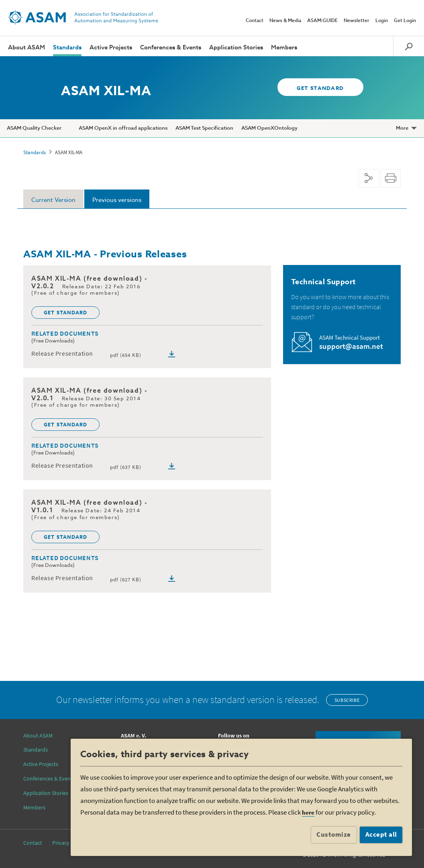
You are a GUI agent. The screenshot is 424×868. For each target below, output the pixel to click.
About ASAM (26, 48)
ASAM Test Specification (204, 128)
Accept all (381, 834)
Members (284, 48)
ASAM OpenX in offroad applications (123, 128)
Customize (334, 834)
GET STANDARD (317, 89)
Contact (255, 21)
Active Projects (111, 48)
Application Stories (236, 48)
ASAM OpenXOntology (269, 128)
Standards (67, 48)
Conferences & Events (171, 48)
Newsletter (357, 21)
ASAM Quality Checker (34, 128)
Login (382, 21)
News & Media (285, 21)
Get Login (405, 21)
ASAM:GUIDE (322, 21)
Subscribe (347, 700)
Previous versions (117, 200)
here (308, 812)
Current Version (53, 200)
